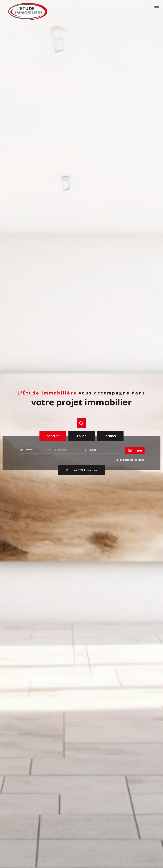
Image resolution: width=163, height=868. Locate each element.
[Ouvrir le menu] (158, 8)
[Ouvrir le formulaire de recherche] (135, 451)
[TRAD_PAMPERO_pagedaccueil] (28, 19)
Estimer (110, 436)
